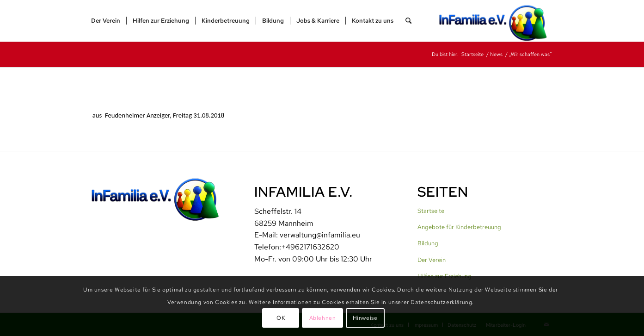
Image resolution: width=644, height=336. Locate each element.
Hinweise (365, 318)
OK (281, 318)
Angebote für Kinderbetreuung (459, 227)
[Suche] (408, 21)
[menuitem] (106, 21)
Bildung (428, 243)
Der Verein (432, 260)
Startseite (431, 211)
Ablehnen (323, 318)
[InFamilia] (496, 21)
